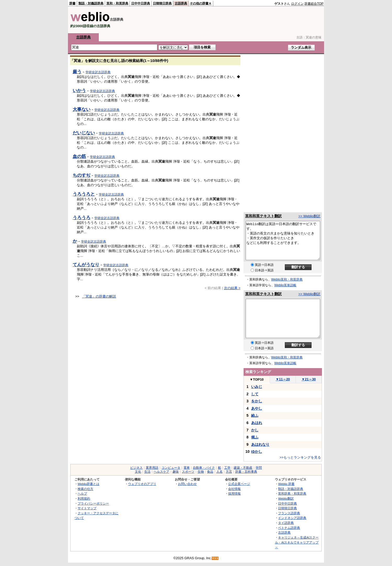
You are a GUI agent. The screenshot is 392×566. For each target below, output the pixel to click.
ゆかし (257, 451)
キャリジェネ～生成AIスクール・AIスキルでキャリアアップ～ (297, 542)
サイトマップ (87, 508)
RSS (215, 558)
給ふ (255, 415)
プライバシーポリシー (93, 503)
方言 (229, 472)
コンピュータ (171, 468)
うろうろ (82, 218)
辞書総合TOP (314, 4)
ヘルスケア (162, 472)
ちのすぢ (82, 175)
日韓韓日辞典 (162, 3)
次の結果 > (232, 288)
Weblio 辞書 (286, 484)
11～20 (283, 379)
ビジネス (136, 468)
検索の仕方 (85, 489)
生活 (147, 472)
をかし (257, 401)
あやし (257, 408)
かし (255, 430)
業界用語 (152, 468)
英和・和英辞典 (117, 3)
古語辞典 (181, 3)
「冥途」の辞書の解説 (99, 296)
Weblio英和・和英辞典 (287, 279)
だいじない (84, 133)
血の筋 (79, 156)
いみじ (257, 387)
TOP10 (257, 379)
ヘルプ (82, 493)
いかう (79, 90)
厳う (77, 72)
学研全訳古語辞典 (98, 72)
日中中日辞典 (141, 3)
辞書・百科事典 (246, 472)
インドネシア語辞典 (292, 518)
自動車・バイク (204, 468)
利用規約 (84, 498)
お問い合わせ (187, 484)
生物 (201, 472)
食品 (210, 472)
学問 (259, 468)
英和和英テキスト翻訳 (263, 216)
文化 (138, 472)
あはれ (257, 423)
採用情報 (234, 493)
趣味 (176, 472)
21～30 (309, 379)
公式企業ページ (239, 484)
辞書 (72, 3)
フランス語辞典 (289, 513)
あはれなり (260, 444)
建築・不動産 (243, 468)
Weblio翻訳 (286, 498)
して (255, 394)
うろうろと (84, 194)
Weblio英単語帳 (285, 285)
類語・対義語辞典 (91, 3)
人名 (220, 472)
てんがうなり (86, 265)
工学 (227, 468)
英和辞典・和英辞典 (292, 493)
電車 (187, 468)
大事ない (82, 109)
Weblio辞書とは (88, 484)
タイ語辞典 (286, 523)
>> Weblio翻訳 (309, 216)
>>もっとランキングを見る (300, 457)
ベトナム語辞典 (289, 528)
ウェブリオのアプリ (142, 484)
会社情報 (234, 489)
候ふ (255, 437)
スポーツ (188, 472)
